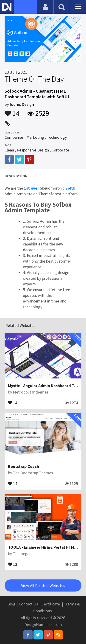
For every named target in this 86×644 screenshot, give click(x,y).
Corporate (60, 150)
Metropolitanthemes (31, 392)
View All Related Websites (43, 585)
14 (12, 111)
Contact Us (28, 604)
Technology (57, 137)
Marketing (35, 137)
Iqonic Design (22, 104)
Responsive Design (33, 150)
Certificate (51, 604)
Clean (9, 150)
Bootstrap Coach (24, 466)
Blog (11, 604)
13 (13, 564)
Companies (14, 137)
